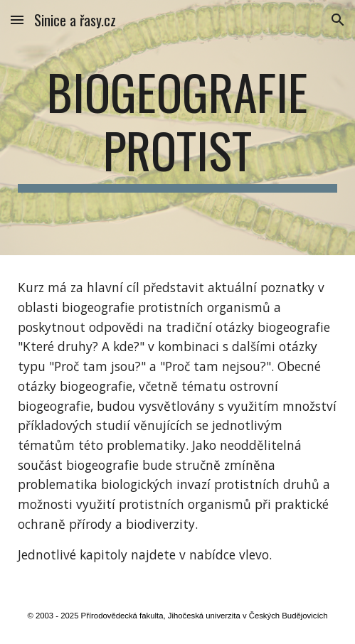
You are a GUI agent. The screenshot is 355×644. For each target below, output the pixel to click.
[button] (17, 20)
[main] (177, 128)
